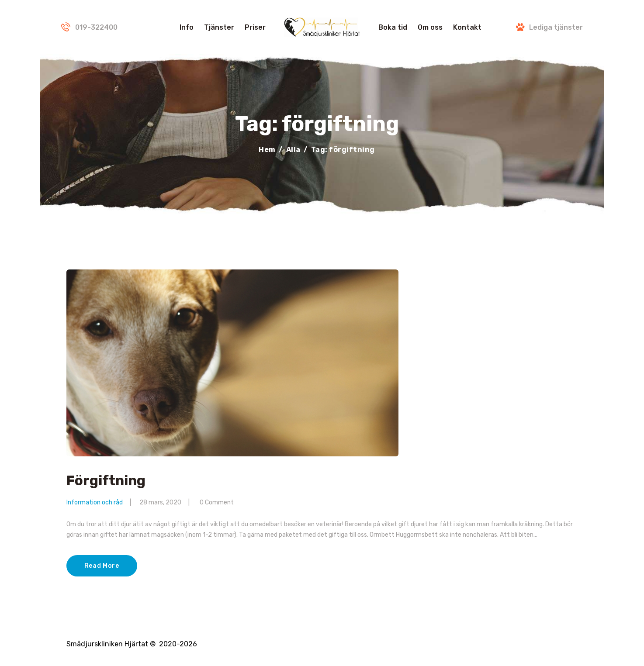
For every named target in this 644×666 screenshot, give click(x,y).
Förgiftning (106, 481)
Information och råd (95, 502)
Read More (102, 566)
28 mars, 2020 (160, 502)
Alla (293, 150)
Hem (267, 150)
